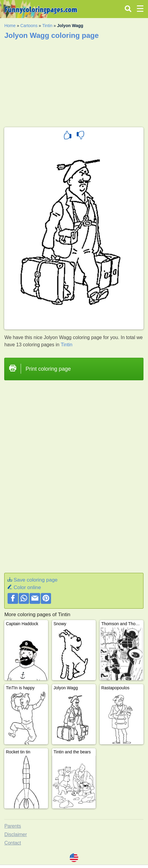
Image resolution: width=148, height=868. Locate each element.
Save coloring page (36, 580)
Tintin (47, 26)
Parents (13, 826)
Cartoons (29, 26)
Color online (27, 587)
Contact (13, 843)
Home (10, 26)
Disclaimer (16, 834)
